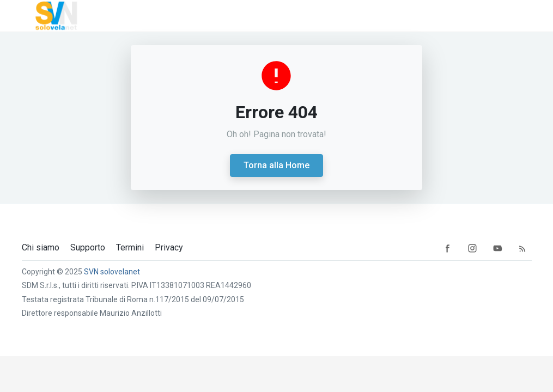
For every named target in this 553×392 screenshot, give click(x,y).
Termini (130, 248)
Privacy (169, 248)
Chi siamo (41, 248)
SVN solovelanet (112, 272)
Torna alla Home (276, 165)
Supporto (88, 248)
